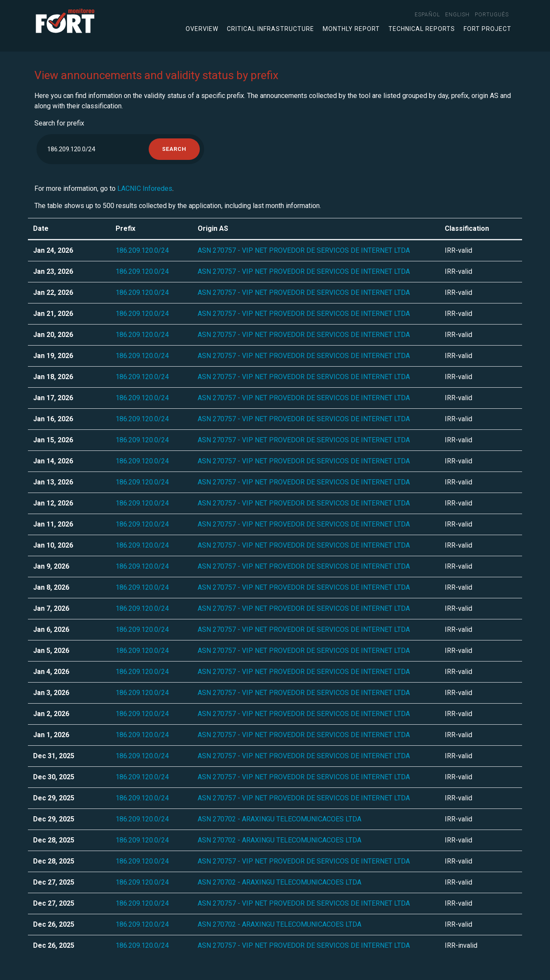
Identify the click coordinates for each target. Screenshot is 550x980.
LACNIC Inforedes (145, 188)
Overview (202, 29)
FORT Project (487, 29)
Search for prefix (59, 123)
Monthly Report (351, 29)
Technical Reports (422, 29)
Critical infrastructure (270, 29)
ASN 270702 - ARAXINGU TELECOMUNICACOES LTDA (280, 819)
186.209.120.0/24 (142, 250)
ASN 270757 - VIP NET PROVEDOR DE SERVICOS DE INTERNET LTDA (304, 250)
